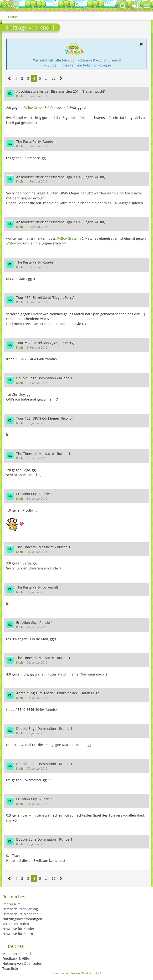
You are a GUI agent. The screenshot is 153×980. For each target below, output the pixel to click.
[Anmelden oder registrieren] (135, 6)
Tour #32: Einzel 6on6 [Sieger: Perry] (45, 297)
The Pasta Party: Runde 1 (36, 141)
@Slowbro (14, 243)
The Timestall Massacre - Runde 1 (43, 454)
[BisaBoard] (11, 6)
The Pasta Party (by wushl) (37, 587)
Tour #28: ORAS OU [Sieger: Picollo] (44, 418)
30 (54, 78)
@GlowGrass (33, 108)
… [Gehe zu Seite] (46, 78)
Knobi (20, 96)
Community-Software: (77, 973)
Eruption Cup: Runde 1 (34, 494)
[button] (147, 6)
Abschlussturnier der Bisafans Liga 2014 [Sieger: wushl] (61, 91)
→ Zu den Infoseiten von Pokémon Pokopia (77, 65)
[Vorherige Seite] (10, 79)
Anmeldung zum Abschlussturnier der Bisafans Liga (58, 693)
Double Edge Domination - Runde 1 (44, 378)
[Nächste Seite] (61, 79)
